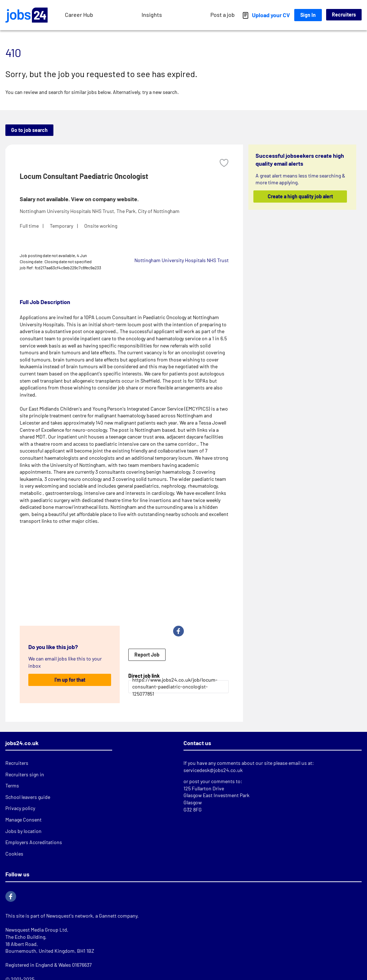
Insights (152, 15)
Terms (12, 785)
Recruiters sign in (25, 774)
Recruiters (344, 15)
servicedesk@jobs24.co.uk (213, 770)
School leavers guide (28, 797)
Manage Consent (23, 820)
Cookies (14, 854)
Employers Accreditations (34, 842)
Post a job (223, 15)
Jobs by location (23, 831)
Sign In (308, 15)
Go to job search (29, 130)
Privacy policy (20, 808)
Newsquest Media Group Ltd (36, 930)
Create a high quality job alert (300, 196)
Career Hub (79, 15)
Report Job (147, 655)
